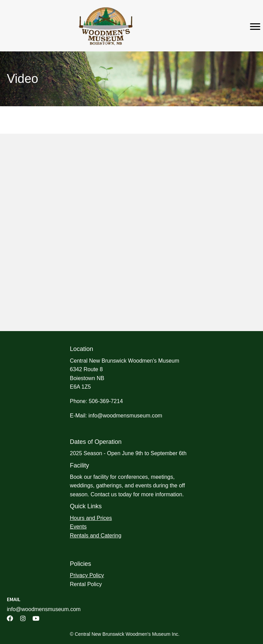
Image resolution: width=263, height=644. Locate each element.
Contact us (103, 494)
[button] (10, 618)
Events (78, 527)
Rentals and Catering (96, 536)
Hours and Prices (91, 518)
